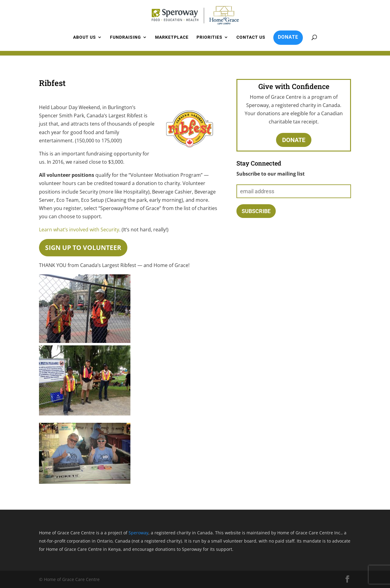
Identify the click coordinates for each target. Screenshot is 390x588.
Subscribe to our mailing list (271, 174)
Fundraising (126, 37)
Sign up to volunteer (83, 248)
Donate (294, 140)
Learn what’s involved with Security (79, 230)
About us (85, 37)
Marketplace (172, 37)
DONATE (288, 37)
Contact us (251, 37)
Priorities (209, 37)
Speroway (138, 533)
